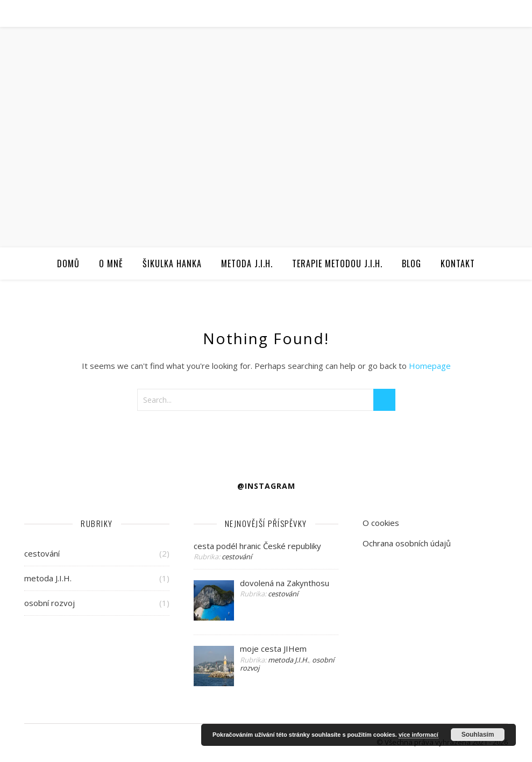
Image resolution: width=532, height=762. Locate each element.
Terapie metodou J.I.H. (337, 264)
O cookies (381, 523)
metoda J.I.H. (48, 578)
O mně (111, 264)
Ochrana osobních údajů (407, 543)
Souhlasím (478, 735)
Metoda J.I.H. (247, 264)
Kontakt (458, 264)
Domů (68, 264)
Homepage (430, 366)
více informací (418, 735)
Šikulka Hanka (172, 264)
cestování (42, 553)
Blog (412, 264)
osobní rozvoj (49, 603)
